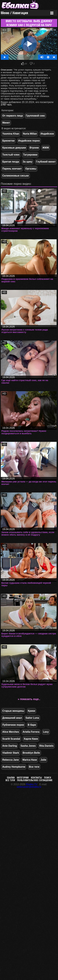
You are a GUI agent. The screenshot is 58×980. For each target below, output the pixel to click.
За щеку (28, 162)
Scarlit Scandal (11, 739)
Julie (43, 760)
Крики (31, 711)
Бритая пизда (11, 162)
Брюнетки (8, 141)
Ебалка (11, 778)
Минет (6, 123)
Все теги (34, 767)
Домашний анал (12, 718)
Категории (23, 778)
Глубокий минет (46, 162)
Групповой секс (35, 116)
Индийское (47, 134)
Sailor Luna (32, 718)
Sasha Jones (28, 746)
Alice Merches (11, 732)
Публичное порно (13, 725)
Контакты (36, 778)
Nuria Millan (30, 134)
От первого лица (13, 116)
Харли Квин (31, 739)
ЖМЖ (46, 148)
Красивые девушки (14, 148)
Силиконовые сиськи (16, 176)
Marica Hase (30, 760)
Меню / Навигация (14, 13)
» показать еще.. (29, 699)
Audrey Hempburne (14, 767)
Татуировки (30, 155)
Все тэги (10, 780)
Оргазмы (31, 169)
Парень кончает (12, 169)
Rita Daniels (46, 746)
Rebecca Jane (11, 760)
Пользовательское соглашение (35, 780)
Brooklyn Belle (31, 753)
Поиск (48, 778)
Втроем (34, 148)
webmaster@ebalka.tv (29, 787)
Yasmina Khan (11, 134)
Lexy (46, 732)
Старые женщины (13, 711)
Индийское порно (29, 141)
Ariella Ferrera (31, 732)
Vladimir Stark (11, 753)
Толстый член (11, 155)
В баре (32, 725)
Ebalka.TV (32, 784)
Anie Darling (10, 746)
